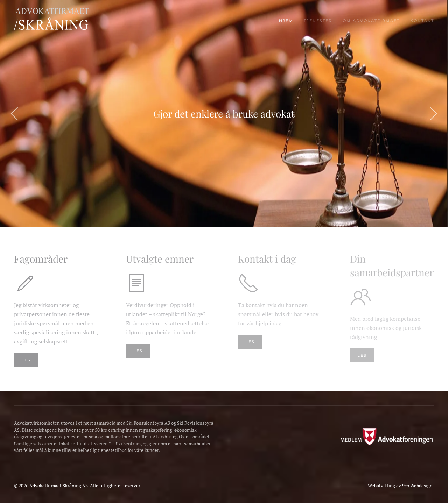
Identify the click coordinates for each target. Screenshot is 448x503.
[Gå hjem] (58, 21)
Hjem (286, 21)
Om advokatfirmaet (371, 21)
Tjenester (318, 21)
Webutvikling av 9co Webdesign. (401, 486)
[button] (15, 114)
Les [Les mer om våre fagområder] (26, 360)
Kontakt (422, 21)
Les (138, 351)
